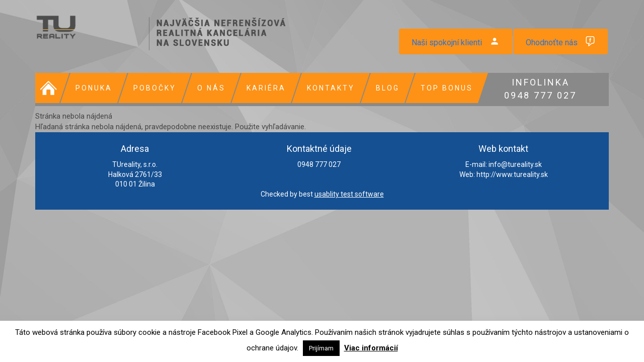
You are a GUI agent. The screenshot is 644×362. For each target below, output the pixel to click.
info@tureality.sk (515, 164)
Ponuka (94, 88)
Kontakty (331, 88)
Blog (388, 88)
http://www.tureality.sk (512, 174)
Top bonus (447, 88)
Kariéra (266, 88)
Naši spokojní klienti (447, 42)
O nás (211, 88)
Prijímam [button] (321, 348)
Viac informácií (371, 348)
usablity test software (349, 194)
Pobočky (155, 88)
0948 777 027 (540, 88)
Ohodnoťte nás (552, 42)
